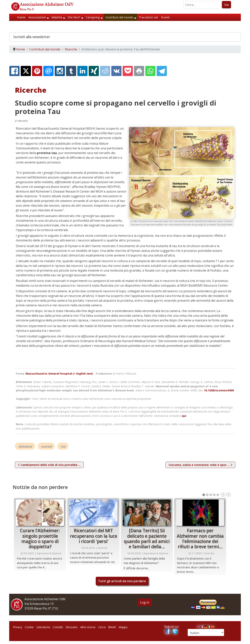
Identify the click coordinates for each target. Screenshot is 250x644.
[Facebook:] (14, 71)
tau (63, 446)
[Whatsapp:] (150, 71)
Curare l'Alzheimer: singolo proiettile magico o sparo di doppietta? (40, 539)
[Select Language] (206, 632)
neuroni (46, 446)
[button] (125, 37)
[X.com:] (26, 71)
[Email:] (48, 71)
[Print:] (139, 71)
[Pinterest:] (37, 71)
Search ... (183, 1)
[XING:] (94, 71)
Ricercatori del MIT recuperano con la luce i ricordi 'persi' (93, 536)
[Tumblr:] (71, 71)
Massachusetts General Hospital (59, 374)
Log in (145, 602)
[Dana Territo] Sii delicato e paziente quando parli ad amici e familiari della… (147, 539)
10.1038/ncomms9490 (219, 390)
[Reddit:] (105, 71)
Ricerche (103, 548)
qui (184, 416)
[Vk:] (116, 71)
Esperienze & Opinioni (49, 553)
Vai (226, 5)
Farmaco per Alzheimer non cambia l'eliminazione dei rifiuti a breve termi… (200, 539)
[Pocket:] (128, 71)
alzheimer (25, 446)
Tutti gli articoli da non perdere (122, 581)
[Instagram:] (60, 71)
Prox (229, 495)
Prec (223, 495)
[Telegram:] (162, 71)
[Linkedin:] (82, 71)
